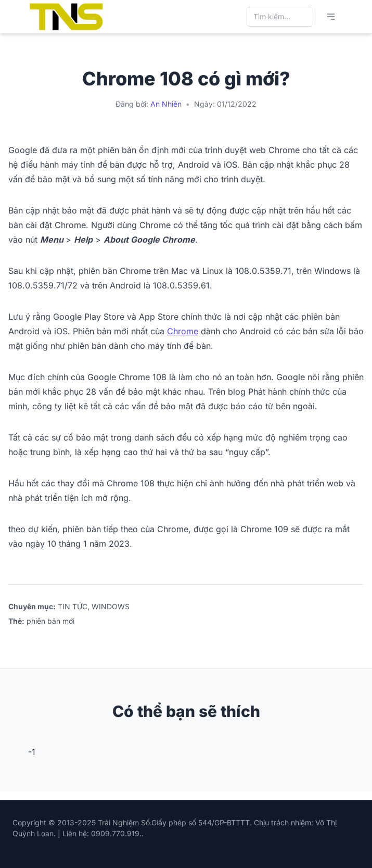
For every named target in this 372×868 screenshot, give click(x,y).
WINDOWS (111, 606)
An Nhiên (166, 104)
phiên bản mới (50, 621)
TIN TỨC (73, 606)
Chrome (183, 331)
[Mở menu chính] (331, 17)
